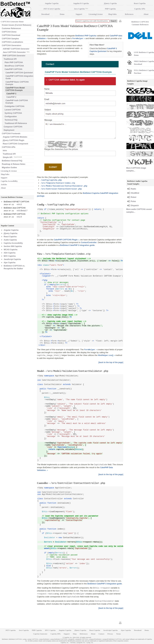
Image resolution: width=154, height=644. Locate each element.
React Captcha (10, 237)
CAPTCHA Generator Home (12, 22)
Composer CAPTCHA (13, 127)
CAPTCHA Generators (12, 45)
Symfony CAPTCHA (13, 113)
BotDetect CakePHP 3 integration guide (77, 245)
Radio (133, 189)
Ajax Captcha (10, 263)
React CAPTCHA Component (15, 144)
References (129, 14)
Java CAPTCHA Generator (16, 52)
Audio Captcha (10, 240)
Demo (62, 14)
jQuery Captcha (11, 233)
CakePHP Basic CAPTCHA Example (17, 83)
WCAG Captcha (11, 250)
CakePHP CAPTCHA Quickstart (19, 73)
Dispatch (135, 206)
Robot (134, 197)
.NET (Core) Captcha (52, 9)
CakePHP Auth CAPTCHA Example (17, 102)
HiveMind (135, 193)
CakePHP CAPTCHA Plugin (66, 240)
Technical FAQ (11, 120)
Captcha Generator (40, 634)
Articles (4, 185)
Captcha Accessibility (9, 181)
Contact (101, 634)
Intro (5, 151)
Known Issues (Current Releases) (17, 25)
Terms (119, 634)
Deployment (9, 130)
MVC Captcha (10, 256)
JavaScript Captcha (12, 259)
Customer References (11, 28)
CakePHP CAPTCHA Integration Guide (19, 77)
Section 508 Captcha (13, 246)
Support (4, 178)
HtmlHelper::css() (106, 355)
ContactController (89, 242)
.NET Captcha (10, 630)
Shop (75, 634)
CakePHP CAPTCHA (13, 69)
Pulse (133, 201)
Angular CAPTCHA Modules (15, 137)
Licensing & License (9, 171)
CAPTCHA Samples (10, 39)
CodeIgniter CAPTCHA (15, 106)
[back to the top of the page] (111, 362)
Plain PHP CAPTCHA (14, 62)
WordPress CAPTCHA (14, 66)
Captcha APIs (56, 634)
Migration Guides (9, 168)
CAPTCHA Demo (9, 32)
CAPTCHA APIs (9, 147)
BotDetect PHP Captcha (86, 36)
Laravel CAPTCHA (13, 110)
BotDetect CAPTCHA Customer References (140, 23)
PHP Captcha (110, 9)
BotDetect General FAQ (12, 161)
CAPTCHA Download (11, 35)
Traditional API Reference (16, 123)
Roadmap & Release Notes (14, 164)
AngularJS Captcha (81, 3)
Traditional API (10, 59)
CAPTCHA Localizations (12, 42)
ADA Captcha (10, 253)
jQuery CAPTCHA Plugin (14, 140)
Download (45, 14)
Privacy (110, 634)
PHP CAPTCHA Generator (14, 56)
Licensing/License (96, 14)
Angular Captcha (11, 230)
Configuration (11, 117)
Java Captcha (81, 9)
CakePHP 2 (11, 97)
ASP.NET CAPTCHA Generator (16, 49)
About (3, 188)
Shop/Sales (5, 174)
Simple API (12, 157)
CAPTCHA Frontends (11, 134)
